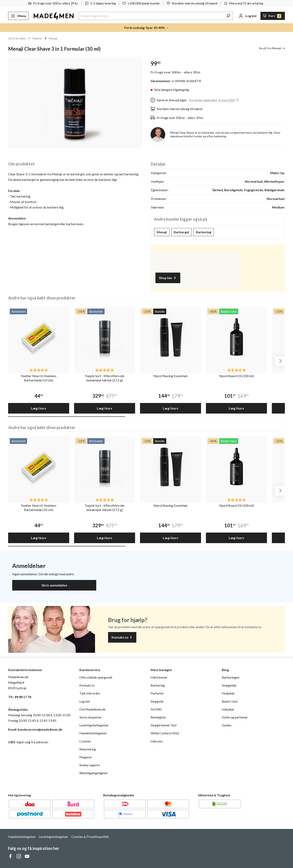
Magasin (85, 757)
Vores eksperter (91, 717)
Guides (227, 725)
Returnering (88, 749)
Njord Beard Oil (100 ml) (236, 376)
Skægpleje (229, 685)
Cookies (85, 741)
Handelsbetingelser (93, 733)
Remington (158, 717)
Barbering (204, 232)
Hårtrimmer (159, 677)
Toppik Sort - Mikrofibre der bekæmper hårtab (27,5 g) (105, 378)
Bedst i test (230, 701)
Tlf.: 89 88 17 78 (20, 697)
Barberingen (231, 677)
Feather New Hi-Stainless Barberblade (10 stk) (39, 378)
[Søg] (228, 16)
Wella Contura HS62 (165, 733)
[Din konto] (248, 16)
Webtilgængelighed (93, 773)
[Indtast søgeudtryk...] (151, 16)
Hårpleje (228, 709)
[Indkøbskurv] (273, 16)
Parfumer (157, 693)
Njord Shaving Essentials (171, 376)
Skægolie (157, 701)
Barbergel (181, 232)
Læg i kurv (39, 408)
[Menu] (18, 16)
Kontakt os (122, 637)
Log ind (84, 701)
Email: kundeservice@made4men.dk (35, 729)
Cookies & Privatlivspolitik (90, 837)
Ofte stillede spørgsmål (96, 677)
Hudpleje (228, 693)
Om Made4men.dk (92, 709)
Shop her (168, 278)
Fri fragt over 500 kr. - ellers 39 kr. (176, 72)
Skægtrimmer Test (164, 725)
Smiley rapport (90, 765)
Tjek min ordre (90, 693)
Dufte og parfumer (235, 717)
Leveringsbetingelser (94, 725)
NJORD (156, 709)
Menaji (162, 232)
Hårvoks (157, 741)
